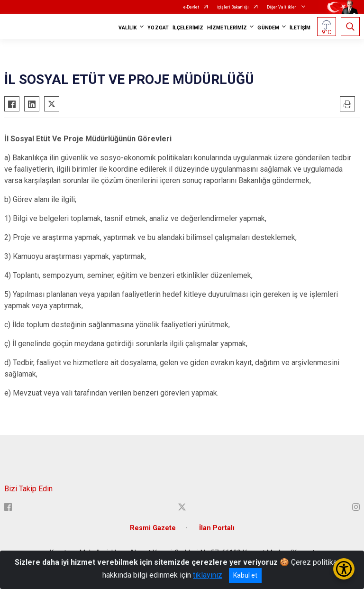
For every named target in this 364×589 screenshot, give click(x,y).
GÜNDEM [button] (268, 28)
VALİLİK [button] (128, 28)
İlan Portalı (217, 528)
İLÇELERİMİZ (188, 28)
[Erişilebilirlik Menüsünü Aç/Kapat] (344, 569)
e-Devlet (191, 7)
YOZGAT (158, 28)
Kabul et (245, 575)
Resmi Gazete (153, 528)
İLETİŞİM (300, 28)
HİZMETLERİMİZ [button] (227, 28)
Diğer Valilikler (282, 7)
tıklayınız (208, 575)
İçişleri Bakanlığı (233, 7)
